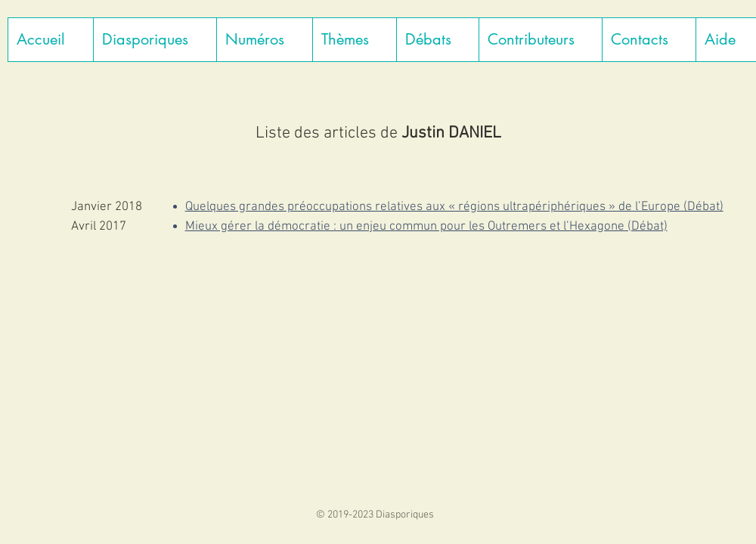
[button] (155, 40)
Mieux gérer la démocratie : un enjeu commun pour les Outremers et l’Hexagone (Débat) (426, 227)
